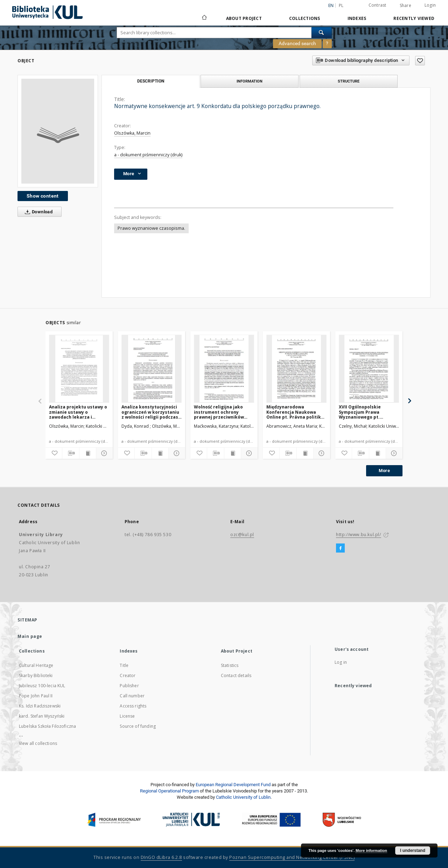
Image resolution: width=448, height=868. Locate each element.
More (384, 471)
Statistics (230, 665)
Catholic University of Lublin (243, 797)
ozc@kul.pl (242, 535)
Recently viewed (414, 18)
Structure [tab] (349, 81)
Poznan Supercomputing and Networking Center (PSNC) (292, 857)
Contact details (236, 675)
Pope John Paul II (36, 696)
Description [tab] (151, 81)
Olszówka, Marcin (132, 133)
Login (430, 5)
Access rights (133, 706)
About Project (244, 18)
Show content (43, 196)
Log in (341, 662)
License (127, 716)
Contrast (377, 5)
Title (124, 665)
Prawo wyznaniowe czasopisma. (151, 228)
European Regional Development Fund (233, 785)
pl (341, 5)
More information (371, 851)
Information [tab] (250, 81)
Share (405, 6)
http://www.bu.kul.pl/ (359, 535)
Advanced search (297, 43)
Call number (132, 696)
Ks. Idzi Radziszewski (40, 706)
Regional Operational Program (169, 791)
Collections (305, 18)
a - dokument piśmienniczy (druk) (148, 155)
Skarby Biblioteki (36, 675)
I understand (413, 851)
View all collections (38, 743)
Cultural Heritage (36, 665)
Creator (128, 675)
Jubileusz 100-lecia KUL (42, 686)
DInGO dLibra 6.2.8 (161, 857)
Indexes (357, 18)
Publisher (129, 686)
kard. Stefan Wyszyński (42, 716)
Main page (30, 636)
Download (37, 212)
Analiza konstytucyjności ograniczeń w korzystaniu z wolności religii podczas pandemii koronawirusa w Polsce (150, 412)
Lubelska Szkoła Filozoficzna (47, 726)
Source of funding (138, 726)
